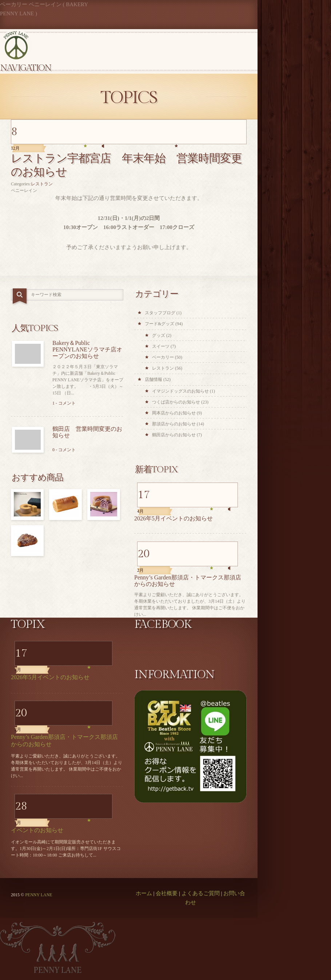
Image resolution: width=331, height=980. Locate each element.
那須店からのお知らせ (174, 424)
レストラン (42, 184)
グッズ (159, 335)
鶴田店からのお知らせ (174, 435)
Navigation (26, 68)
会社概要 (167, 893)
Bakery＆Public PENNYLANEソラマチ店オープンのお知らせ (87, 349)
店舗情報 (153, 379)
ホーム (144, 893)
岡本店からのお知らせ (174, 413)
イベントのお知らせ (37, 830)
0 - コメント (64, 450)
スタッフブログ (160, 313)
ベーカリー (163, 357)
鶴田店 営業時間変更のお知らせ (87, 432)
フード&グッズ (159, 324)
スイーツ (161, 346)
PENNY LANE (39, 895)
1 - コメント (64, 403)
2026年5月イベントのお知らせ (174, 518)
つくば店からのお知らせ (176, 402)
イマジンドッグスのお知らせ (180, 391)
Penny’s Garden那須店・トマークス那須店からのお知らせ (188, 581)
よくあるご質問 (201, 893)
